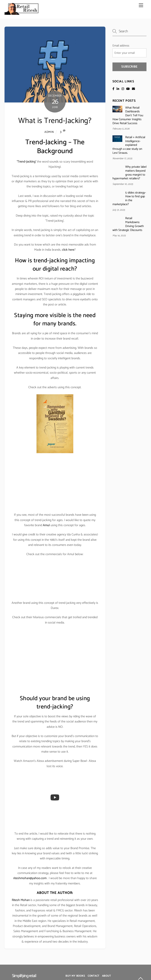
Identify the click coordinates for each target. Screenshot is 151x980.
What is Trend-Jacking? (55, 121)
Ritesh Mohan (21, 900)
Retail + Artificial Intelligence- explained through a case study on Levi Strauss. (129, 145)
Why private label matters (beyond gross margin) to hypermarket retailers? (129, 173)
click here (68, 250)
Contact (93, 976)
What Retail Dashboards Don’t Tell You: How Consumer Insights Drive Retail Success (128, 116)
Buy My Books (75, 976)
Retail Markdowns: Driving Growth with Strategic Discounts (128, 224)
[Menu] (141, 5)
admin (49, 132)
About (106, 976)
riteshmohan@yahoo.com (30, 878)
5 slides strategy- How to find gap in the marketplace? (129, 199)
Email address (121, 46)
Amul (46, 525)
